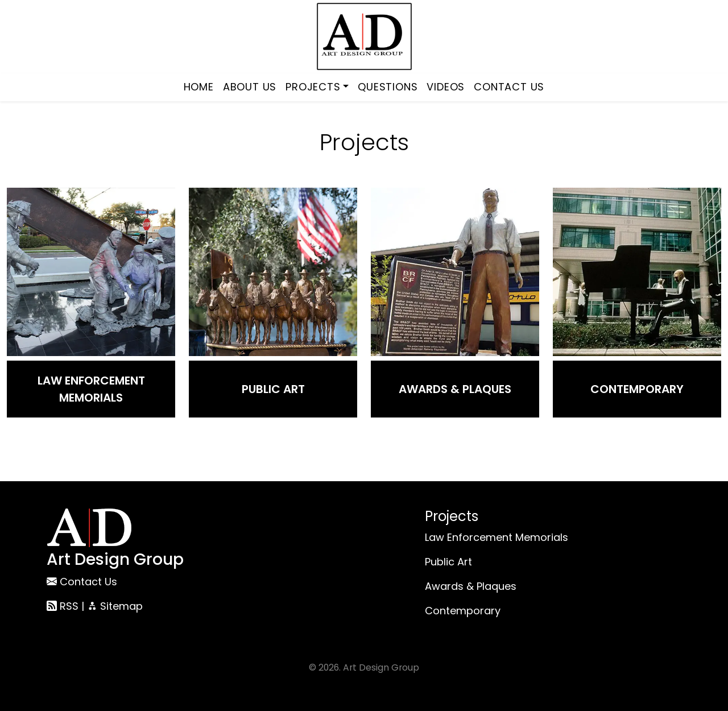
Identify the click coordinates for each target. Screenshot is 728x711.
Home (199, 87)
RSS (63, 606)
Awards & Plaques (455, 389)
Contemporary (637, 389)
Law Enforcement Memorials (91, 389)
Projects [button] (313, 87)
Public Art (273, 389)
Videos (446, 87)
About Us (250, 87)
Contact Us (509, 87)
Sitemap (115, 606)
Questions (388, 87)
